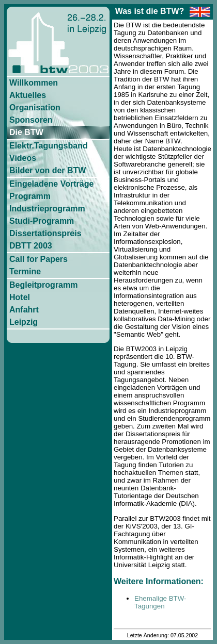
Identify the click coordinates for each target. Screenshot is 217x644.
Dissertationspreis (45, 233)
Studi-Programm (42, 221)
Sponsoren (31, 120)
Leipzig (24, 322)
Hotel (20, 297)
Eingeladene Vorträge (51, 184)
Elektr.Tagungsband (49, 146)
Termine (25, 271)
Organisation (35, 108)
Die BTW (26, 132)
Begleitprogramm (43, 285)
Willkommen (34, 83)
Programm (30, 196)
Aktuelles (28, 95)
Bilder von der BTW (48, 170)
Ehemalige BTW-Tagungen (160, 602)
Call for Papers (38, 259)
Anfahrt (24, 310)
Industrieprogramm (47, 209)
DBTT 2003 (31, 246)
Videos (23, 158)
